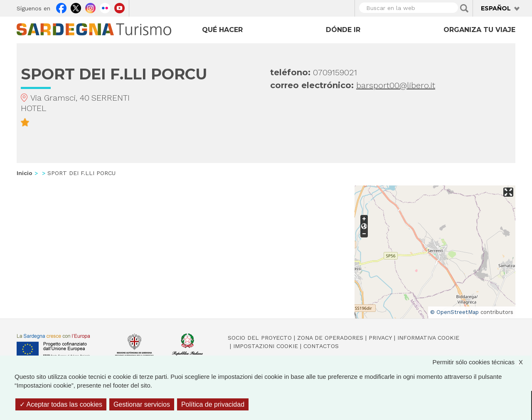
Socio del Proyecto (260, 338)
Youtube (119, 7)
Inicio (25, 173)
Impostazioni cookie (266, 346)
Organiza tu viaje (479, 30)
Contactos (321, 346)
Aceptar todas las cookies (61, 404)
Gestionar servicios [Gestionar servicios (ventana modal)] (142, 404)
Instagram (90, 7)
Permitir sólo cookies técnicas (482, 362)
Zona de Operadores (330, 338)
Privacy (380, 338)
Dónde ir (343, 30)
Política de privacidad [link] (213, 404)
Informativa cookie (428, 338)
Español (496, 8)
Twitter (76, 7)
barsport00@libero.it (396, 85)
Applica (464, 8)
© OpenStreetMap (454, 312)
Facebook (61, 7)
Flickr (105, 7)
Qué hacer (222, 30)
